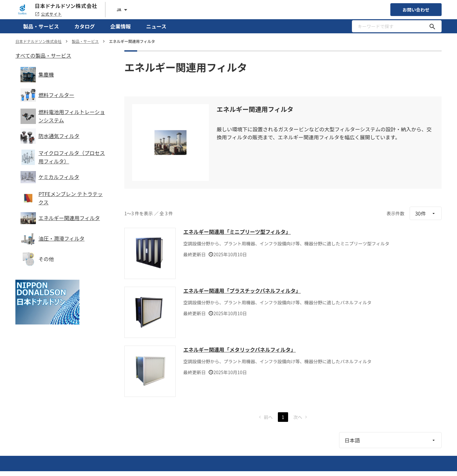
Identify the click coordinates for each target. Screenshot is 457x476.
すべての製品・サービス (43, 55)
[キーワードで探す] (432, 26)
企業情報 (120, 26)
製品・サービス (41, 26)
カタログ (85, 26)
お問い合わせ (416, 10)
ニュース (156, 26)
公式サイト (48, 14)
